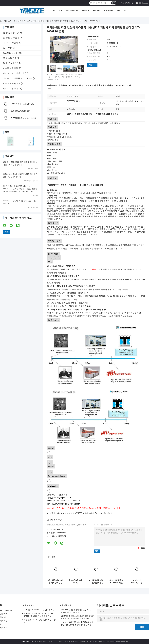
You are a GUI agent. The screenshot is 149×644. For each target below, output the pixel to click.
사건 (125, 10)
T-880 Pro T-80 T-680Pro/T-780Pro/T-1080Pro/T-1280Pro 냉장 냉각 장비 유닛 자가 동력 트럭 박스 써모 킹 (76, 582)
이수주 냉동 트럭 (11, 68)
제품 (60, 10)
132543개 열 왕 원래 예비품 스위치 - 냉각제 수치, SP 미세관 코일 (77, 611)
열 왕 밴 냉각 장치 (11, 38)
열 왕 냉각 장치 (19, 21)
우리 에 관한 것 (72, 10)
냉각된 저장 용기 (11, 89)
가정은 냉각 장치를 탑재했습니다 (18, 78)
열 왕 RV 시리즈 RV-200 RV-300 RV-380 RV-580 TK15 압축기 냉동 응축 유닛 (39, 615)
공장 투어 (85, 10)
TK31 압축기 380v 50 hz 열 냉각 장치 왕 (39, 610)
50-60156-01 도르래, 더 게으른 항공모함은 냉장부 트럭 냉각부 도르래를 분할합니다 (77, 617)
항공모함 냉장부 (10, 53)
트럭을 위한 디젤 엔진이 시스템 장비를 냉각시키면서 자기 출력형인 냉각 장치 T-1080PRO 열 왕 (64, 77)
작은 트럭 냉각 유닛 (12, 83)
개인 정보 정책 (28, 641)
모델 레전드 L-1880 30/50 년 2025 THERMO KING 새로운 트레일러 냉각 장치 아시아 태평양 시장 (137, 582)
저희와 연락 (108, 10)
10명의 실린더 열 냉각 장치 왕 (63, 513)
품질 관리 (96, 10)
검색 (113, 3)
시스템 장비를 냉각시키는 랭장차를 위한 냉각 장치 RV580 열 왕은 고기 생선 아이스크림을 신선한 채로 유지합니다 (96, 582)
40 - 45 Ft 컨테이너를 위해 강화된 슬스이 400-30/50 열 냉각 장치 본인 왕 (56, 582)
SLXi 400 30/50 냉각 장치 (21, 111)
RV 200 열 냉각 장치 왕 (104, 513)
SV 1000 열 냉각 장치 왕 (85, 513)
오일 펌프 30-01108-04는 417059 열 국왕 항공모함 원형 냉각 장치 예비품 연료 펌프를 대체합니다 (77, 624)
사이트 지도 (5, 628)
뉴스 (118, 10)
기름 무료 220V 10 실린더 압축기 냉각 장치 (40, 621)
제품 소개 (8, 21)
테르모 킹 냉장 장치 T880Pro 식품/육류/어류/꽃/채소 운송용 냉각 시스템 (116, 582)
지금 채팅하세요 (127, 3)
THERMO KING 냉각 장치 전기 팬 (23, 118)
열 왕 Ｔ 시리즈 (10, 63)
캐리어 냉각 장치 (11, 43)
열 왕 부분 (8, 48)
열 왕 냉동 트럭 (10, 58)
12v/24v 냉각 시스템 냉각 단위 (23, 104)
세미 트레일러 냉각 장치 (14, 73)
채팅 (91, 65)
